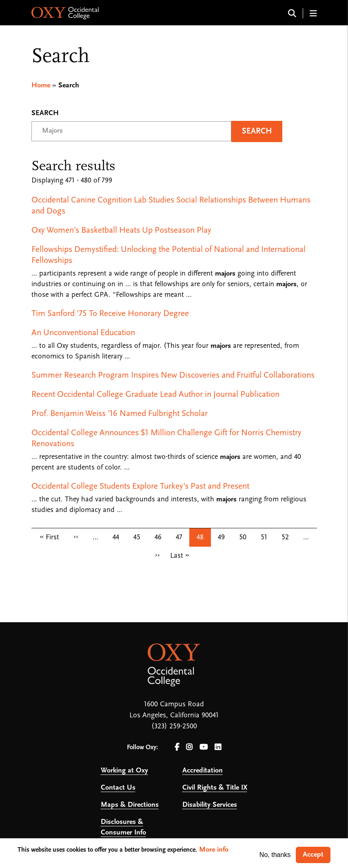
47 (179, 537)
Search (45, 114)
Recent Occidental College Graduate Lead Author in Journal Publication (155, 395)
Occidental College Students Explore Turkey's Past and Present (140, 486)
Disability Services (210, 805)
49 (221, 537)
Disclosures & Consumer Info (123, 827)
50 (243, 537)
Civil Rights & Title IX (215, 788)
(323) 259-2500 (174, 727)
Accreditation (203, 771)
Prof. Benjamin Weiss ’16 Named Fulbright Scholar (120, 414)
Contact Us (118, 788)
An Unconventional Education (83, 333)
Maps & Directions (130, 805)
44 (116, 537)
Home (41, 86)
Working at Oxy (124, 771)
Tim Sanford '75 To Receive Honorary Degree (110, 314)
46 (158, 537)
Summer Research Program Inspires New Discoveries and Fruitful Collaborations (173, 375)
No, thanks (275, 855)
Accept (313, 855)
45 (137, 537)
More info (214, 850)
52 (285, 537)
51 (264, 537)
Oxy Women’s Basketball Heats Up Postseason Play (121, 230)
